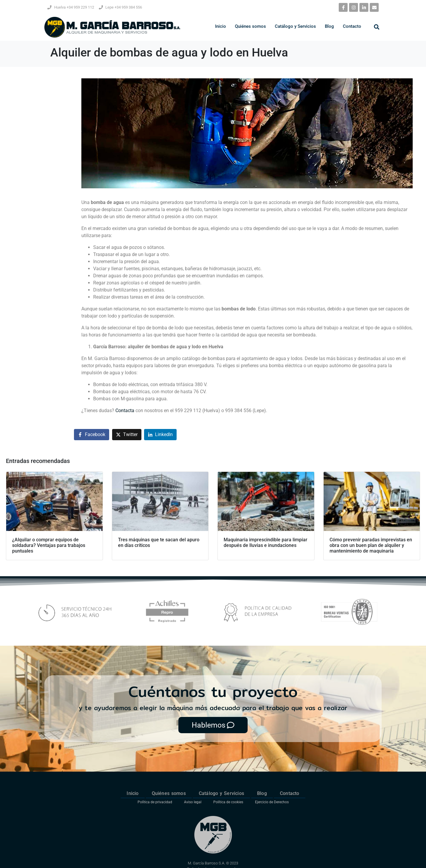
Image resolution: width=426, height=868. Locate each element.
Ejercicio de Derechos (272, 802)
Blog (329, 26)
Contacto (352, 26)
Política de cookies (228, 802)
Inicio (221, 26)
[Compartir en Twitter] (127, 435)
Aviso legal (193, 802)
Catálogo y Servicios (295, 26)
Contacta (125, 410)
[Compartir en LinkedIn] (160, 435)
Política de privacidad (155, 802)
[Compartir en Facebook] (92, 435)
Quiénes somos (250, 26)
